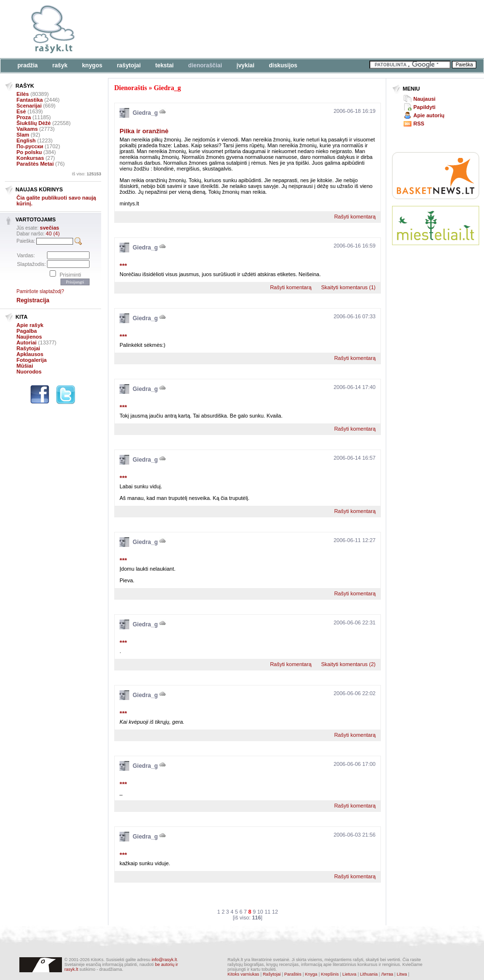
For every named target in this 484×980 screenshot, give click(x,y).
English (26, 140)
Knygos (92, 65)
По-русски (30, 146)
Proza (24, 117)
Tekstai (165, 65)
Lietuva (349, 974)
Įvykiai (246, 65)
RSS (419, 124)
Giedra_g (167, 88)
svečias (49, 228)
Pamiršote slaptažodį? (40, 291)
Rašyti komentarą (355, 217)
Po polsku (29, 152)
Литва (387, 974)
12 (275, 912)
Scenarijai (29, 106)
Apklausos (30, 354)
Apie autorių (429, 115)
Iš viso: (86, 174)
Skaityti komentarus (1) (348, 287)
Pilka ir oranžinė (144, 131)
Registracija (33, 300)
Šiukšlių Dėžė (34, 123)
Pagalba (27, 331)
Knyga (311, 974)
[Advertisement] (436, 288)
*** (123, 266)
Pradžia (28, 65)
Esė (21, 111)
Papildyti (424, 107)
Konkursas (30, 158)
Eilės (23, 94)
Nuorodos (29, 372)
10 (260, 912)
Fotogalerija (31, 360)
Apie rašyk (30, 325)
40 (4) (53, 233)
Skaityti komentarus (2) (348, 664)
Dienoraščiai (205, 65)
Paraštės (293, 974)
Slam (23, 135)
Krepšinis (330, 974)
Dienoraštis (131, 88)
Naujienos (29, 337)
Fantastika (30, 100)
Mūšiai (25, 366)
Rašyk (60, 65)
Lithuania (369, 974)
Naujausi (424, 99)
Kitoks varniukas (243, 974)
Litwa (402, 974)
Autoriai (27, 342)
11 (268, 912)
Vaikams (27, 129)
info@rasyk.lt (164, 960)
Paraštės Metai (35, 164)
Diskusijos (283, 65)
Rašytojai (129, 65)
